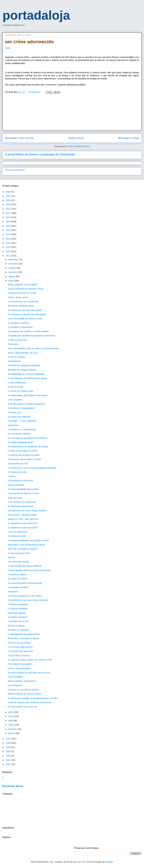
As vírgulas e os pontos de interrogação (27, 314)
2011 (9, 256)
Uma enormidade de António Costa (25, 319)
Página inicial (76, 138)
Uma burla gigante (17, 613)
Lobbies (12, 476)
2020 (9, 217)
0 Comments (34, 92)
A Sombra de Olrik (17, 536)
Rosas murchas (15, 387)
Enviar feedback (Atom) (78, 146)
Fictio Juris (13, 344)
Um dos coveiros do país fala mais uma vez (29, 673)
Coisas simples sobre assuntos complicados (29, 570)
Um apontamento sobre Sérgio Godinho (27, 511)
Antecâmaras (14, 361)
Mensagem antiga (129, 138)
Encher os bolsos (16, 626)
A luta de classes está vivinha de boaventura (29, 702)
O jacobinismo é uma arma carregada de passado (32, 468)
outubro (12, 268)
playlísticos (13, 425)
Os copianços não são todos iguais (25, 310)
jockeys (12, 557)
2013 (9, 247)
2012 (9, 251)
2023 (9, 205)
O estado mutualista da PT (21, 442)
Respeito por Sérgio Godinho (22, 370)
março (12, 725)
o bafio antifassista (17, 383)
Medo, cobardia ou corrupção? (23, 284)
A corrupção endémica (19, 323)
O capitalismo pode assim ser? (23, 523)
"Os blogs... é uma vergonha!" (22, 421)
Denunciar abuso (13, 786)
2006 (9, 751)
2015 (9, 239)
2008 (9, 747)
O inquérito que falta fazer (20, 651)
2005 (9, 756)
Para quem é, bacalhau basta (22, 515)
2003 (9, 764)
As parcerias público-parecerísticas (25, 583)
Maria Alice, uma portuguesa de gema (26, 545)
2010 (9, 739)
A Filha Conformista (17, 340)
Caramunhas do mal (18, 464)
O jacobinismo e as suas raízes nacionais (28, 600)
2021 (9, 213)
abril (11, 721)
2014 (9, 243)
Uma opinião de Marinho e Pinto (23, 493)
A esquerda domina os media (22, 293)
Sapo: (8, 48)
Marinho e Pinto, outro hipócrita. (23, 519)
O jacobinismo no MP (18, 621)
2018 (9, 226)
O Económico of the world (20, 481)
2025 (9, 196)
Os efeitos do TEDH (18, 579)
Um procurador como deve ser (23, 707)
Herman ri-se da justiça (19, 643)
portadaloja (36, 15)
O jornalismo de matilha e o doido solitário (28, 331)
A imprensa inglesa (17, 574)
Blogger (109, 862)
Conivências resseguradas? (21, 408)
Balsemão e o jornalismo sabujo (23, 638)
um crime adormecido (18, 562)
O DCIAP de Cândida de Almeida (24, 365)
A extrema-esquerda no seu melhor (25, 596)
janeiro (12, 733)
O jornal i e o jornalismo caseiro (23, 690)
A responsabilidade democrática (23, 489)
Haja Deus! (13, 591)
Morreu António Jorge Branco (22, 681)
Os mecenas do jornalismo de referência (27, 438)
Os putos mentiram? (15, 170)
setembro (13, 272)
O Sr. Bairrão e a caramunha (22, 502)
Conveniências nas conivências (23, 302)
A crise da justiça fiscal (19, 553)
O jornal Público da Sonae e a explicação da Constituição (40, 154)
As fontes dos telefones (19, 417)
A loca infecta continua (19, 656)
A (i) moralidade (15, 677)
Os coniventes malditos (19, 434)
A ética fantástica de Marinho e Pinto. (26, 289)
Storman (81, 862)
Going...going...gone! (18, 297)
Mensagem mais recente (19, 138)
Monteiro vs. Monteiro (18, 630)
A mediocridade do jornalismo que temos (28, 395)
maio (11, 716)
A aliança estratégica (18, 604)
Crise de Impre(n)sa (18, 532)
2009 (9, 743)
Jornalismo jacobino (18, 617)
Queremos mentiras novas (21, 306)
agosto (12, 277)
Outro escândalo (16, 485)
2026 (9, 192)
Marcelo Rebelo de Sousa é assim (24, 694)
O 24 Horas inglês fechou (20, 647)
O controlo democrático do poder (24, 455)
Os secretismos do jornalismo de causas (27, 378)
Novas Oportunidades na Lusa (23, 353)
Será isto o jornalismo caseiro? (23, 549)
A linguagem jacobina (18, 587)
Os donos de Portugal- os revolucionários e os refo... (33, 698)
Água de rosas (15, 498)
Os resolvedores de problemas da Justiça (28, 446)
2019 (9, 222)
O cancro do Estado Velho (21, 391)
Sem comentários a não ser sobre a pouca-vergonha (33, 348)
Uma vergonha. (15, 400)
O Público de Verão (17, 472)
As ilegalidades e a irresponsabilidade (26, 374)
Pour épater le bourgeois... (21, 664)
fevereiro (13, 729)
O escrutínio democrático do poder (25, 459)
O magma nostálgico (18, 609)
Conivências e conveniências (22, 429)
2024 (9, 200)
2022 (9, 209)
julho (11, 281)
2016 (9, 234)
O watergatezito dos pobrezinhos (24, 634)
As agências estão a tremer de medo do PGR (30, 660)
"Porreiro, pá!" (15, 412)
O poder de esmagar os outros (23, 451)
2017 (9, 230)
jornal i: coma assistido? (19, 668)
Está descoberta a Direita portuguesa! (26, 404)
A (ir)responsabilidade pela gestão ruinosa (28, 540)
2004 (9, 760)
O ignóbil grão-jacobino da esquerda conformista (31, 336)
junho (11, 712)
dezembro (13, 259)
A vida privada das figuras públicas (25, 566)
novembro (13, 264)
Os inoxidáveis (15, 685)
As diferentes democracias (21, 506)
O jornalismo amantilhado (20, 327)
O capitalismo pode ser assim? (23, 528)
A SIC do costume (17, 357)
